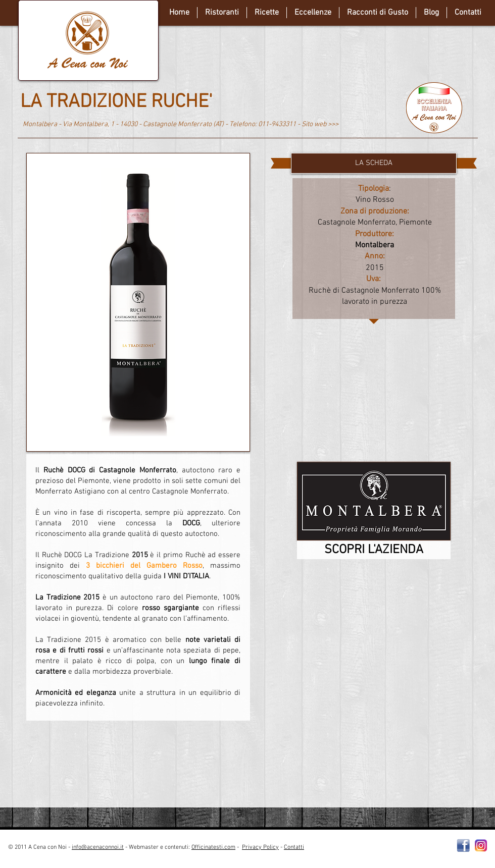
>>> (333, 124)
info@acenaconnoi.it (98, 847)
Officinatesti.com (213, 847)
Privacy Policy (260, 847)
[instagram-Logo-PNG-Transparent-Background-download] (481, 846)
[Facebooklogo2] (463, 846)
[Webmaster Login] (391, 851)
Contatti (294, 847)
